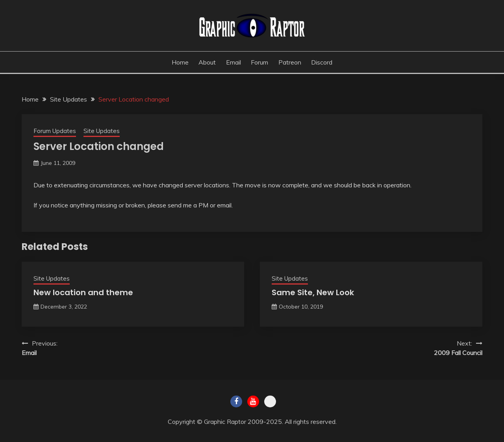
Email (233, 62)
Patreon (290, 62)
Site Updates (102, 131)
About (207, 62)
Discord (322, 62)
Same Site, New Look (313, 292)
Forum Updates (55, 131)
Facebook (236, 401)
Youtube (253, 401)
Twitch (270, 401)
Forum (259, 62)
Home (180, 62)
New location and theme (83, 292)
